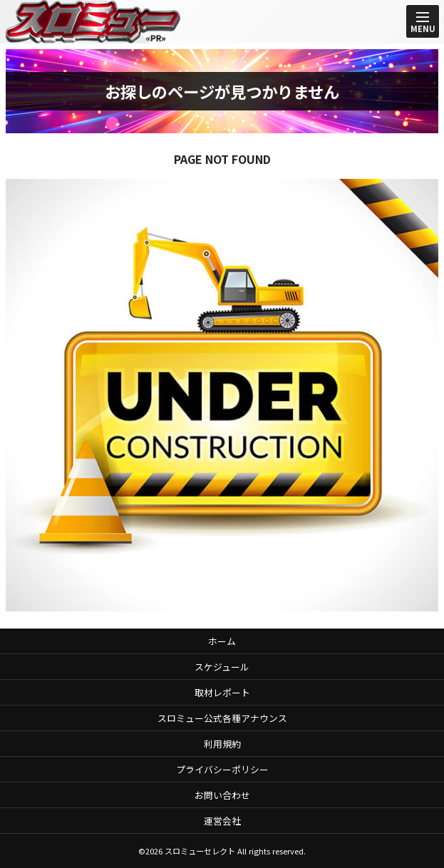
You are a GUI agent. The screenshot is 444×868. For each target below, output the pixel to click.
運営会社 (222, 821)
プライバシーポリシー (222, 769)
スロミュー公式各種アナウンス (222, 718)
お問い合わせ (222, 795)
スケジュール (222, 667)
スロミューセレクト (200, 851)
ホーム (222, 641)
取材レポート (222, 692)
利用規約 (222, 744)
